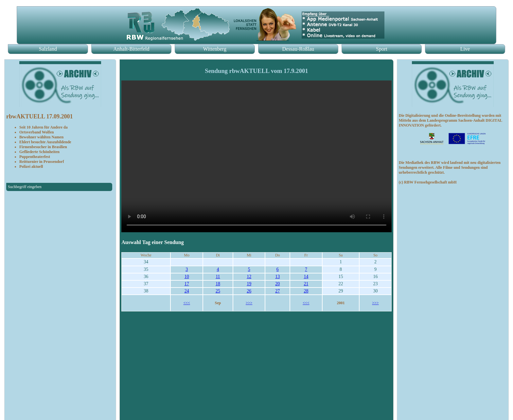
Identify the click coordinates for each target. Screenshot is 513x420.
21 (306, 284)
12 (249, 277)
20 (277, 284)
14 (306, 277)
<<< (186, 303)
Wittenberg (215, 49)
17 (187, 284)
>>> (249, 303)
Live (465, 49)
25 (218, 291)
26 (249, 291)
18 (218, 284)
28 (306, 291)
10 (187, 277)
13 (277, 277)
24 (187, 291)
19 (249, 284)
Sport (382, 49)
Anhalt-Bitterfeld (131, 49)
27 (277, 291)
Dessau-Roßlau (298, 49)
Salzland (48, 49)
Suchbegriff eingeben (25, 187)
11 (218, 277)
